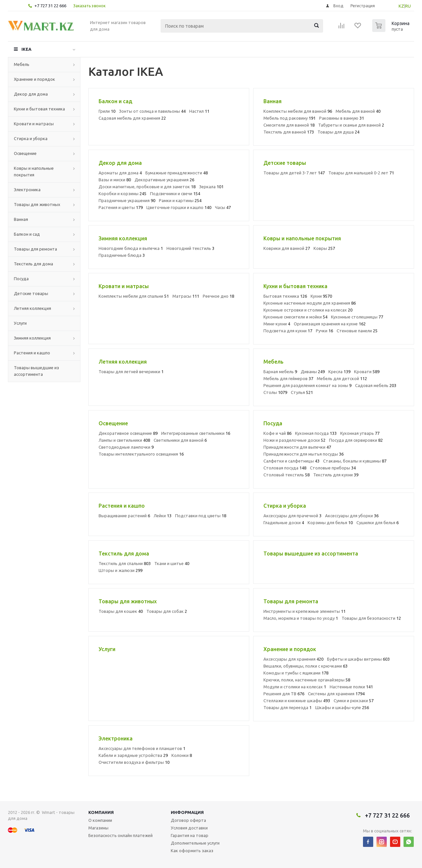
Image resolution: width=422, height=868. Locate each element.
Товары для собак (167, 611)
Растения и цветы (121, 207)
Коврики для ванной (287, 248)
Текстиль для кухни (336, 475)
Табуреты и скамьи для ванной (351, 125)
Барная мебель (280, 372)
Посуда (21, 279)
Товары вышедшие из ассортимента (36, 371)
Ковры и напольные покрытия (34, 171)
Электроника (27, 190)
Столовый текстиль (286, 475)
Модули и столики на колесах (295, 687)
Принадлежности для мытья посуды (303, 454)
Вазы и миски (115, 180)
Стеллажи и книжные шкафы (297, 701)
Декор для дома (31, 94)
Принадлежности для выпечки (297, 447)
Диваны (313, 372)
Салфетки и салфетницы (291, 461)
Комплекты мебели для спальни (134, 296)
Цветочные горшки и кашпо (179, 207)
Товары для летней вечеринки (131, 372)
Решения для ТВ (284, 694)
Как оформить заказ (192, 851)
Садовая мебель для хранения (132, 118)
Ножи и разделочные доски (294, 440)
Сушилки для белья (377, 523)
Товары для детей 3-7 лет (294, 173)
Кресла (339, 372)
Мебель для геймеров (288, 378)
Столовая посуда (285, 468)
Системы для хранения (336, 694)
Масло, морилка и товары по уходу (301, 618)
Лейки (163, 516)
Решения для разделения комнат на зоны (307, 385)
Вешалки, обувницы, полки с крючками (305, 666)
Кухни (321, 296)
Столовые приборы (333, 468)
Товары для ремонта (35, 249)
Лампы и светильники (124, 440)
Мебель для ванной (358, 111)
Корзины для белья (330, 523)
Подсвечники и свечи (175, 194)
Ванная (21, 219)
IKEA (26, 49)
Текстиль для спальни (125, 563)
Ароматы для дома (120, 173)
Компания (101, 812)
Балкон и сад (27, 234)
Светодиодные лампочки (126, 447)
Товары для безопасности (371, 618)
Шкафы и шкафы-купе (342, 707)
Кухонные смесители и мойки (295, 317)
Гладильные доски (284, 523)
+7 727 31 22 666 (50, 6)
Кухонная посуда (316, 433)
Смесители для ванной (289, 125)
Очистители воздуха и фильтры (134, 762)
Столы (275, 392)
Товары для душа (338, 132)
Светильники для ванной (180, 440)
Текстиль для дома (33, 264)
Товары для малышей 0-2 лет (361, 173)
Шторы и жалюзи (121, 570)
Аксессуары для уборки (352, 516)
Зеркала (211, 187)
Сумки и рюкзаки (354, 701)
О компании (100, 820)
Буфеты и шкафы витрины (358, 659)
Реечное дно (218, 296)
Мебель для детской (342, 378)
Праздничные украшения (127, 200)
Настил (199, 111)
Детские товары (31, 293)
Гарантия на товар (190, 835)
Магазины (98, 828)
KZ (401, 6)
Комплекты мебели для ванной (298, 111)
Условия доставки (189, 828)
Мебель (22, 64)
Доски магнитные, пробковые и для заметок (147, 187)
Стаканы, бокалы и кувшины (355, 461)
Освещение (25, 153)
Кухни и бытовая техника (39, 109)
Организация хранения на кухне (330, 324)
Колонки (182, 755)
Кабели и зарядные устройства (133, 755)
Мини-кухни (277, 324)
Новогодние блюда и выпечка (131, 248)
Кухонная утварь (360, 433)
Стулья (302, 392)
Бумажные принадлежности (177, 173)
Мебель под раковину (289, 118)
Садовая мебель (376, 385)
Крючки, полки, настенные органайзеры (307, 680)
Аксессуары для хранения (293, 659)
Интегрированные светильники (196, 433)
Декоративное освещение (128, 433)
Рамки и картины (180, 200)
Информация (187, 812)
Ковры (324, 248)
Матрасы (186, 296)
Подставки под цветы (201, 516)
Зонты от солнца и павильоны (152, 111)
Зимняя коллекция (32, 338)
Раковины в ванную (342, 118)
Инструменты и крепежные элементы (304, 611)
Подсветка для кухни (288, 331)
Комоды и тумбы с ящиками (296, 673)
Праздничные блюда (122, 255)
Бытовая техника (285, 296)
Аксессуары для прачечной (292, 516)
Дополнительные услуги (195, 843)
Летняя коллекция (32, 308)
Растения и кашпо (32, 353)
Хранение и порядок (34, 79)
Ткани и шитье (172, 563)
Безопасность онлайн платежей (121, 835)
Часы (223, 207)
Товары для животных (37, 204)
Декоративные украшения (164, 180)
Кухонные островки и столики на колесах (308, 310)
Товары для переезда (287, 707)
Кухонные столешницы (357, 317)
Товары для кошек (121, 611)
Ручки (324, 331)
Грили (107, 111)
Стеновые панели (357, 331)
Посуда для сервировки (356, 440)
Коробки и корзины (122, 194)
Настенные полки (351, 687)
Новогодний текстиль (190, 248)
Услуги (20, 323)
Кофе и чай (277, 433)
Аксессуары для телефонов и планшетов (142, 748)
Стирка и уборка (31, 138)
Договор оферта (188, 820)
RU (408, 6)
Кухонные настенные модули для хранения (310, 303)
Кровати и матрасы (34, 124)
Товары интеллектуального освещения (141, 454)
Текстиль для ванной (289, 132)
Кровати (367, 372)
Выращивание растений (124, 516)
